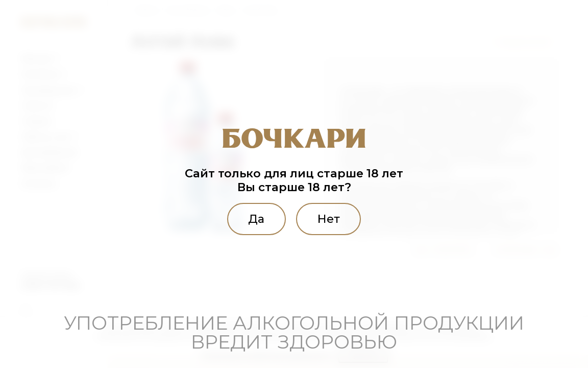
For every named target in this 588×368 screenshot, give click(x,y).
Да (256, 219)
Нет (329, 219)
